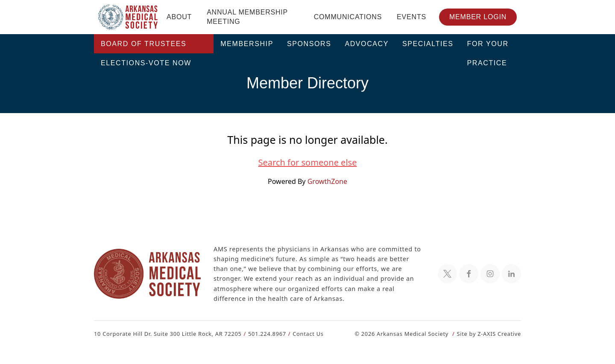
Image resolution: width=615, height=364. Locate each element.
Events (411, 17)
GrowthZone (327, 181)
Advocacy (367, 44)
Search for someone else (307, 163)
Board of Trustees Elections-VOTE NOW (146, 47)
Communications (348, 17)
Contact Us (303, 333)
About (179, 17)
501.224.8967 (263, 333)
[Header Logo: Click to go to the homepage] (128, 17)
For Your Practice (488, 47)
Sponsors (309, 44)
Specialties (428, 44)
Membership (247, 44)
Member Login (478, 17)
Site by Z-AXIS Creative (489, 333)
